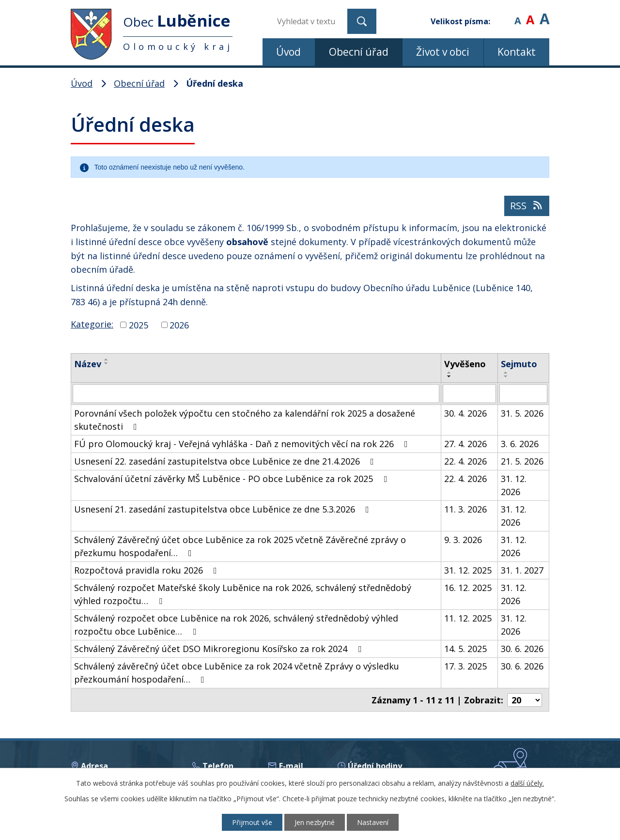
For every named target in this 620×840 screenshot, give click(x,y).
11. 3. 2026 (465, 509)
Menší (518, 14)
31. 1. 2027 (522, 570)
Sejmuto (519, 364)
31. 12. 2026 (514, 485)
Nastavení (373, 822)
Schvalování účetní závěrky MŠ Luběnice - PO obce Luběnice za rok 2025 (232, 478)
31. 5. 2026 (522, 413)
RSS (527, 206)
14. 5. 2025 (465, 648)
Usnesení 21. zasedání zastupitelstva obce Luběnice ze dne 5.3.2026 (224, 509)
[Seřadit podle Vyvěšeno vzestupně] (449, 373)
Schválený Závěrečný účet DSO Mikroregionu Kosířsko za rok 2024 (220, 648)
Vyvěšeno (465, 364)
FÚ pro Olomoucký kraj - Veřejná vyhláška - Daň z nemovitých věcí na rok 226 (243, 443)
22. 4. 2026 (465, 461)
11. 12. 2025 (468, 618)
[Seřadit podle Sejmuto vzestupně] (506, 373)
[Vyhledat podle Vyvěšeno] (469, 393)
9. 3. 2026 (463, 539)
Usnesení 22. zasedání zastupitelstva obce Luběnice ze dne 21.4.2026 (226, 461)
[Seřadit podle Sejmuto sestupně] (506, 376)
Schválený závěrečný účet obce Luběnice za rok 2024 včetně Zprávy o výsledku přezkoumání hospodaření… (237, 672)
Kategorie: (92, 324)
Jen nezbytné (315, 822)
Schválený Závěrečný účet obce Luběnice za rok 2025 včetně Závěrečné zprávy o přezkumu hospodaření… (240, 546)
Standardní (530, 14)
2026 (179, 325)
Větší (544, 14)
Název (88, 364)
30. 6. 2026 (522, 648)
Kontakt (517, 52)
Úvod (288, 52)
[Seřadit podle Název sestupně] (107, 363)
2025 (139, 325)
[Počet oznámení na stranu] (525, 699)
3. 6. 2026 (520, 443)
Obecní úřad (359, 52)
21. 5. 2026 (522, 461)
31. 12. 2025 (468, 570)
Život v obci (443, 52)
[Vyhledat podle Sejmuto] (523, 393)
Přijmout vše (252, 822)
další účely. (527, 783)
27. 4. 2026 (465, 443)
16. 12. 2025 (468, 587)
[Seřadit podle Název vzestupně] (107, 359)
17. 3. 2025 (465, 666)
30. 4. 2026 (465, 413)
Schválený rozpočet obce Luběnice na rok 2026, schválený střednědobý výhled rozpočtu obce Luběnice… (236, 624)
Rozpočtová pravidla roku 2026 (147, 570)
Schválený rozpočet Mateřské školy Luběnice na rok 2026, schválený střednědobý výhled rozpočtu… (243, 594)
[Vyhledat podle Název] (256, 393)
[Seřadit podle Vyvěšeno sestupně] (449, 376)
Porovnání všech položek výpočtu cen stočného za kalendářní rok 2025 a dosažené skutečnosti (245, 419)
